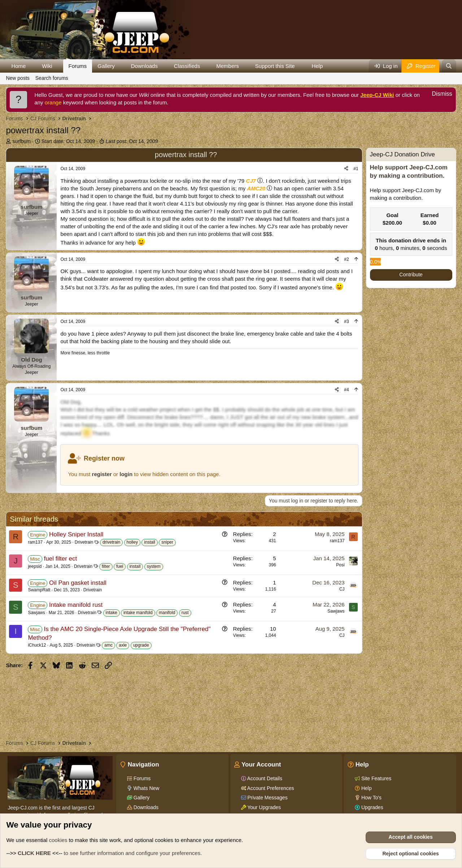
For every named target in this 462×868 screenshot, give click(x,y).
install (150, 542)
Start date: (68, 141)
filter (106, 566)
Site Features (376, 778)
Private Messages (267, 798)
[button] (31, 66)
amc (108, 645)
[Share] (346, 169)
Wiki (47, 66)
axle (123, 645)
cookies (58, 840)
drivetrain (111, 542)
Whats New (146, 788)
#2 (346, 259)
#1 (356, 169)
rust (185, 613)
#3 (346, 321)
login (126, 474)
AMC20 (256, 188)
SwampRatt (39, 590)
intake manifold (138, 613)
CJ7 (251, 181)
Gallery (106, 66)
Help (317, 66)
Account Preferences (270, 788)
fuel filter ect (61, 559)
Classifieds (187, 66)
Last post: (132, 141)
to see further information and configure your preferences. (104, 853)
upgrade (141, 645)
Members (228, 66)
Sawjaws (36, 613)
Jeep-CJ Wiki (377, 95)
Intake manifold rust (76, 605)
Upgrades (372, 807)
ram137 (35, 542)
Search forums (52, 78)
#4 (346, 390)
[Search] (449, 66)
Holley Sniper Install (76, 534)
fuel (120, 566)
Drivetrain (84, 542)
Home (18, 66)
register (102, 474)
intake (112, 613)
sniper (167, 542)
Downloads (144, 66)
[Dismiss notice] (438, 95)
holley (132, 542)
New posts (18, 78)
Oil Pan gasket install (78, 583)
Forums (78, 66)
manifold (167, 613)
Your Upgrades (264, 807)
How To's (371, 798)
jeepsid (35, 566)
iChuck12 (37, 645)
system (154, 566)
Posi (340, 565)
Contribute (411, 275)
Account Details (264, 778)
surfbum (21, 141)
